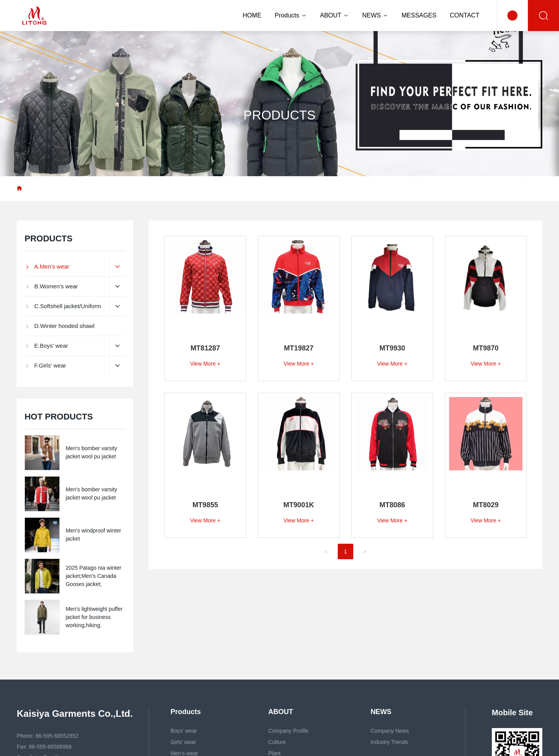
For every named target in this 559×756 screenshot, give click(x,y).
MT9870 (486, 348)
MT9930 (392, 348)
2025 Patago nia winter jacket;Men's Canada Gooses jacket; (93, 576)
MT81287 (205, 348)
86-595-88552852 (57, 736)
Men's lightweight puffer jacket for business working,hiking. (94, 617)
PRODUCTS (279, 115)
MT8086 (392, 505)
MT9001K (299, 505)
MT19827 (299, 348)
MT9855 (205, 505)
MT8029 (486, 505)
